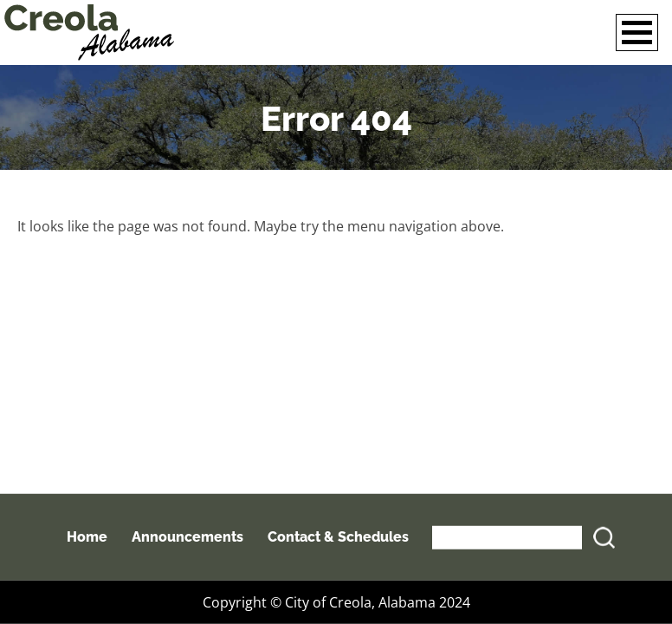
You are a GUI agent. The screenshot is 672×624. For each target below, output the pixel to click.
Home (87, 537)
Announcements (187, 537)
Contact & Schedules (338, 537)
